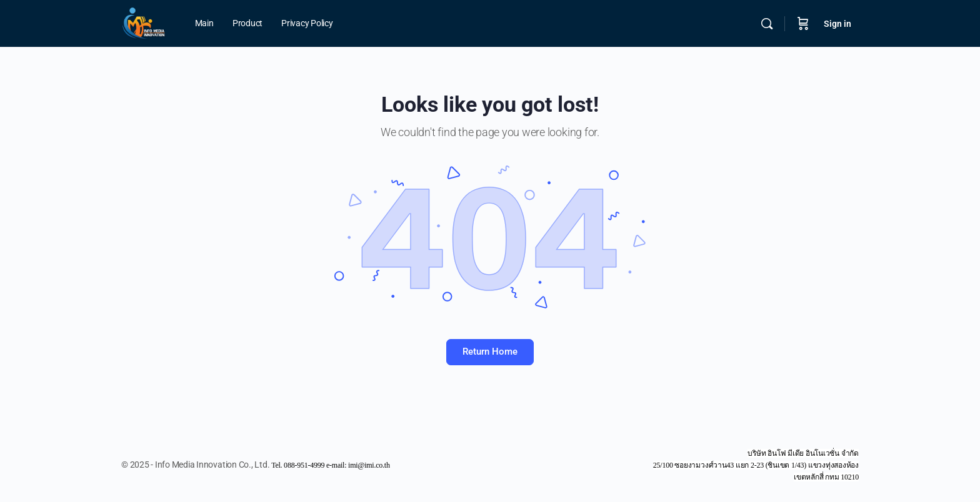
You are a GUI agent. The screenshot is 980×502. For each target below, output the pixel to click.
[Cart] (803, 24)
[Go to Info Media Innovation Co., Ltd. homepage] (144, 22)
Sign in (837, 24)
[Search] (767, 24)
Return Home (490, 352)
